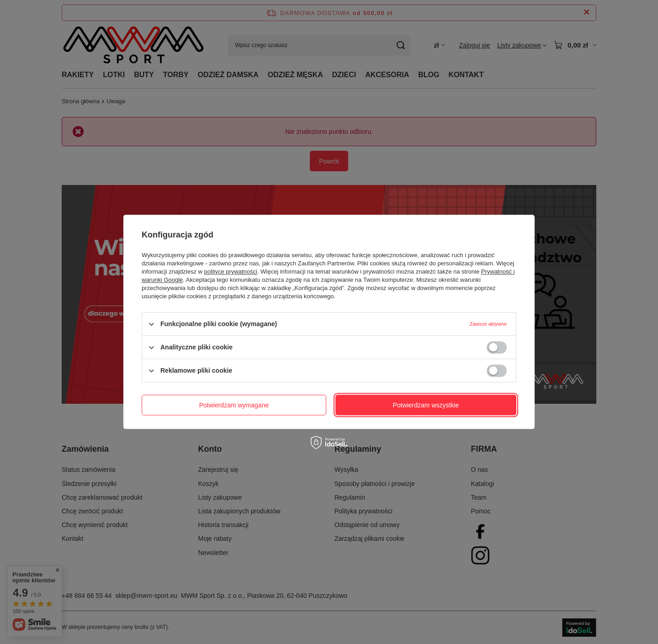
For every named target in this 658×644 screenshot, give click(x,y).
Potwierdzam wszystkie (426, 405)
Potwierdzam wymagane (234, 405)
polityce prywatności (231, 272)
